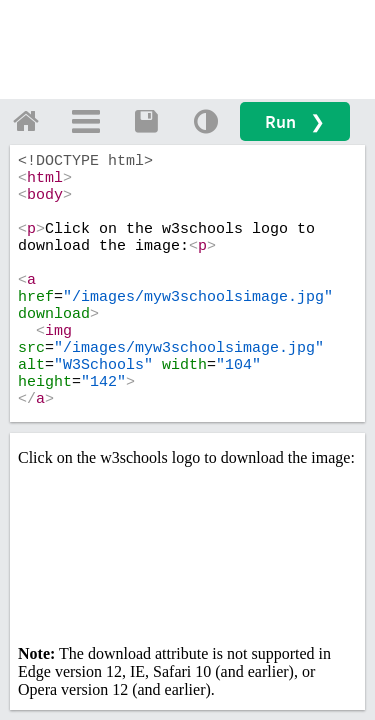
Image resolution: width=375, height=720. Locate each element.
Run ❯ (295, 121)
